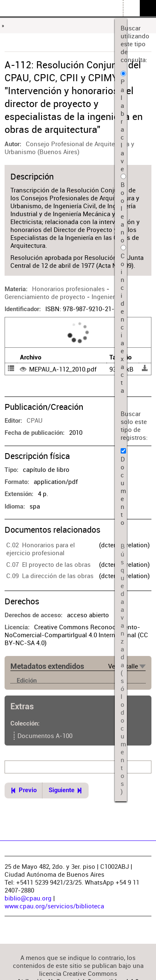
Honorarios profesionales (68, 289)
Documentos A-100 (45, 736)
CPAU (35, 420)
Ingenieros (107, 297)
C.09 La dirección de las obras (50, 576)
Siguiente (62, 790)
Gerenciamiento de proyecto (45, 297)
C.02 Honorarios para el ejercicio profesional (41, 549)
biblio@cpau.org (28, 898)
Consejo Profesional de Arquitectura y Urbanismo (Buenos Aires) (69, 148)
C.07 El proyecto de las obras (48, 565)
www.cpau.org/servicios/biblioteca (54, 906)
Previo (28, 790)
